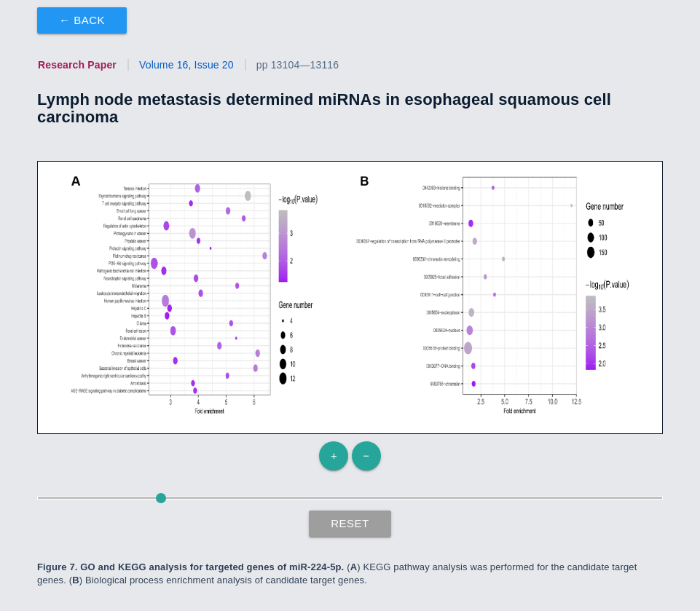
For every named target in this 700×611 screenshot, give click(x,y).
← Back (82, 20)
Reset (350, 523)
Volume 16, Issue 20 (186, 65)
